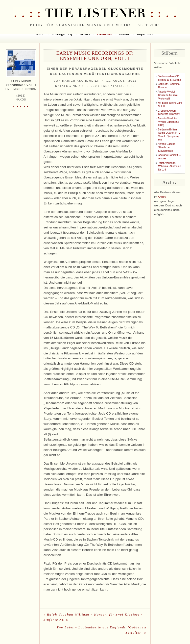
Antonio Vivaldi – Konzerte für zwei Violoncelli (168, 95)
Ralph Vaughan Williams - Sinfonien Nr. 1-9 (169, 166)
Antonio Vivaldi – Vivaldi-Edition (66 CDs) (168, 122)
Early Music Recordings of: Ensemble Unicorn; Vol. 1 (95, 56)
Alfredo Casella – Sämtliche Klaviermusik (167, 147)
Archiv (162, 197)
